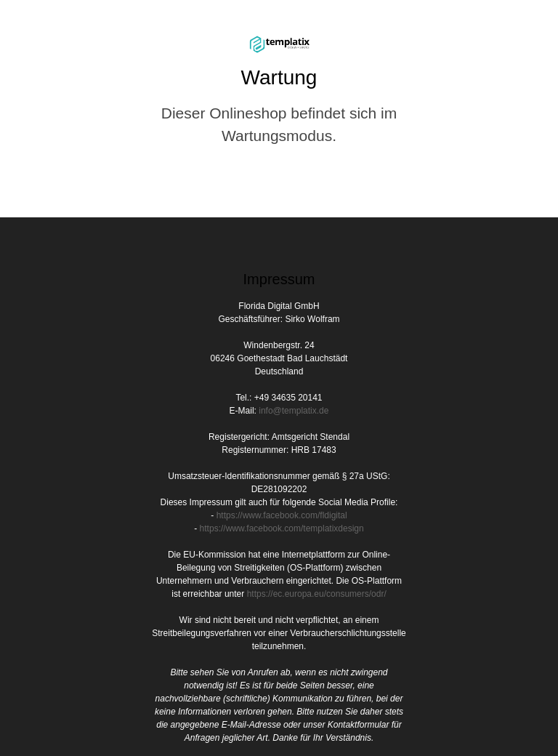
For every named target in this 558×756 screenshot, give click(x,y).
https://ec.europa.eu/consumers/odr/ (317, 594)
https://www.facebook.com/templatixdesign (282, 528)
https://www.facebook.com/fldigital (282, 515)
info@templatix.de (294, 411)
